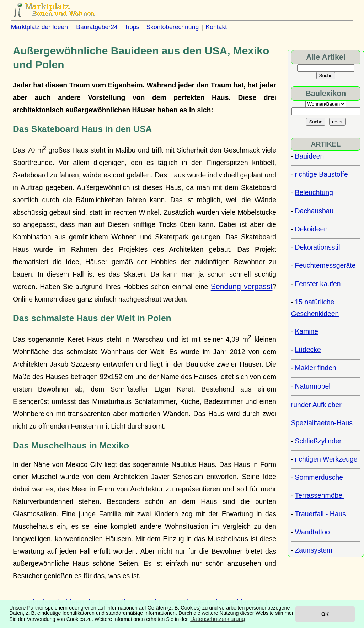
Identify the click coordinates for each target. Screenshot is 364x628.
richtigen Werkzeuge (326, 459)
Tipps (132, 27)
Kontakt (216, 27)
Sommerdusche (319, 477)
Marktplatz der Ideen (39, 27)
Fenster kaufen (318, 284)
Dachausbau (314, 211)
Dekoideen (312, 229)
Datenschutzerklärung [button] (218, 619)
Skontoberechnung (173, 27)
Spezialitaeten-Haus (322, 423)
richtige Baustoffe (322, 174)
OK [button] (325, 614)
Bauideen (310, 156)
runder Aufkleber (316, 405)
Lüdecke (308, 350)
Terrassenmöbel (320, 495)
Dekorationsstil (318, 247)
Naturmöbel (313, 386)
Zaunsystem (314, 550)
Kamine (307, 331)
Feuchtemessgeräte (325, 265)
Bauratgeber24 (97, 27)
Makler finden (316, 368)
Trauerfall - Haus (320, 514)
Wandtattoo (312, 532)
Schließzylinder (318, 441)
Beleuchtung (314, 192)
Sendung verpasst (242, 287)
